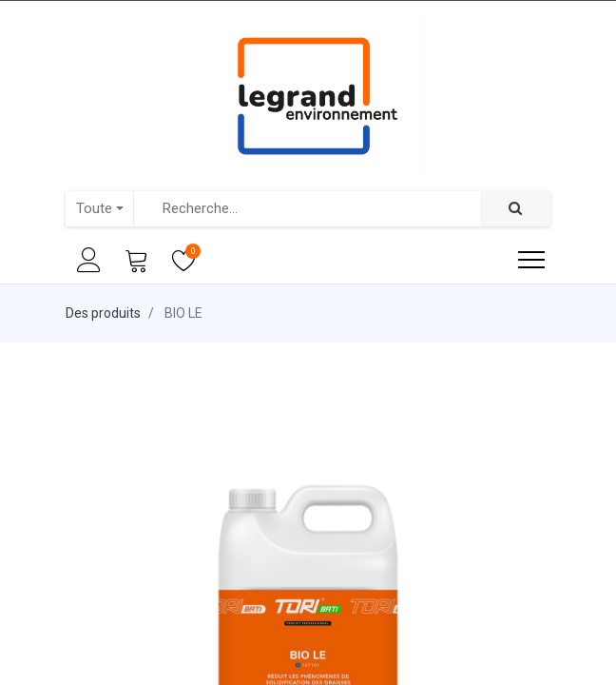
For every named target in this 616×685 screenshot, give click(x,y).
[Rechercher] (515, 209)
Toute (94, 208)
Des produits (103, 313)
